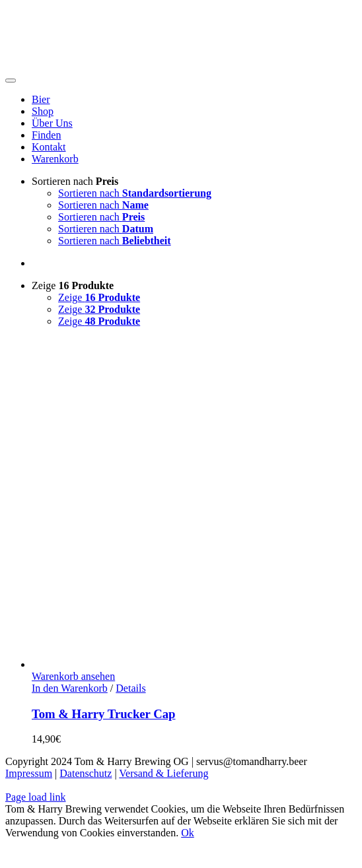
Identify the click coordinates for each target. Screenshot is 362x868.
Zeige (73, 285)
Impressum (29, 773)
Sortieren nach (75, 181)
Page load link (36, 797)
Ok (188, 833)
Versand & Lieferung (163, 773)
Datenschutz (86, 773)
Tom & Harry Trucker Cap (104, 714)
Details (130, 688)
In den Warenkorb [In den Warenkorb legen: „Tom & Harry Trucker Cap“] (70, 688)
